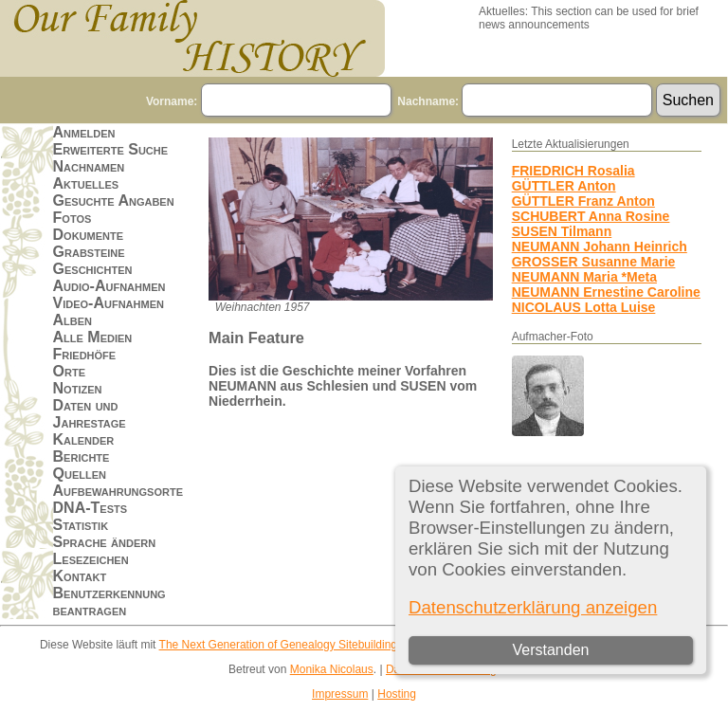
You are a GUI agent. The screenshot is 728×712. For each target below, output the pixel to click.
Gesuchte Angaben (114, 201)
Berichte (82, 456)
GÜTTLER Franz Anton (583, 201)
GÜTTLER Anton (564, 186)
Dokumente (89, 235)
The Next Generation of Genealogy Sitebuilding (279, 645)
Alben (73, 320)
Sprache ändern (105, 542)
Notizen (78, 388)
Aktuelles (86, 183)
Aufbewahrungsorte (118, 491)
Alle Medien (93, 337)
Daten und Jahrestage (90, 414)
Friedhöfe (85, 354)
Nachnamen (89, 166)
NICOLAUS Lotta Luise (584, 307)
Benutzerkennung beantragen (109, 602)
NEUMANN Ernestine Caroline (606, 292)
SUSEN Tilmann (562, 231)
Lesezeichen (91, 559)
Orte (69, 371)
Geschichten (93, 269)
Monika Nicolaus (332, 669)
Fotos (73, 218)
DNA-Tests (91, 508)
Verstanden (550, 650)
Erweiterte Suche (111, 149)
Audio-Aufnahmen (109, 286)
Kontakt (80, 576)
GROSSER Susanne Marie (594, 262)
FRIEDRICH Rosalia (573, 171)
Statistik (81, 525)
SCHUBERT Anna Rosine (591, 216)
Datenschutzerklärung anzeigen (533, 607)
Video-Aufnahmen (109, 303)
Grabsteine (89, 252)
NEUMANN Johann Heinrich (600, 246)
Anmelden (84, 132)
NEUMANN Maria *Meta (584, 277)
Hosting (397, 694)
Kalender (84, 439)
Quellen (80, 474)
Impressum (340, 694)
